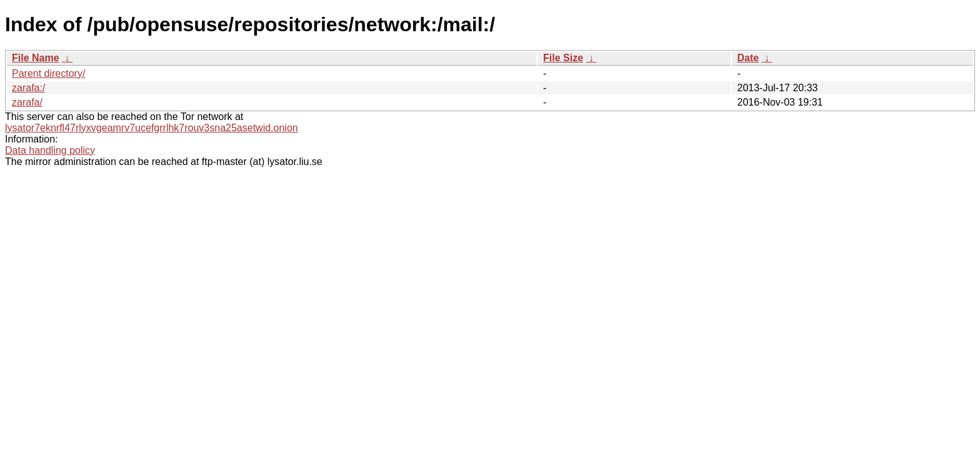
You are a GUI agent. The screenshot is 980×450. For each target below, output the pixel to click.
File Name (36, 58)
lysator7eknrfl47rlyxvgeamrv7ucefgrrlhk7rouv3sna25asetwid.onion (152, 128)
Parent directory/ (48, 73)
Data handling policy (50, 150)
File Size (563, 58)
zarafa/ (27, 102)
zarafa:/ (28, 88)
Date (748, 58)
